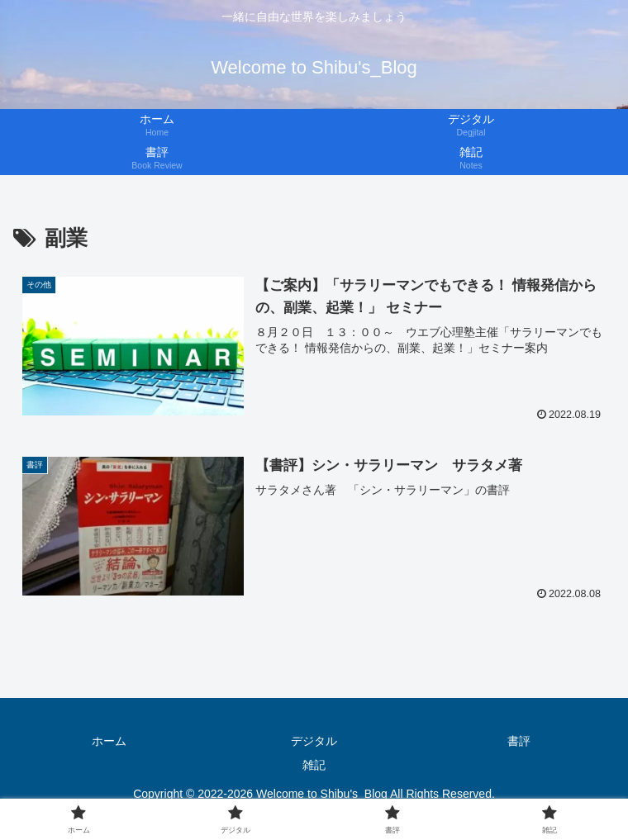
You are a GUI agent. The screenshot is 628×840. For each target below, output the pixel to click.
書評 (519, 741)
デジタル (314, 741)
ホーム (109, 741)
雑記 (314, 765)
